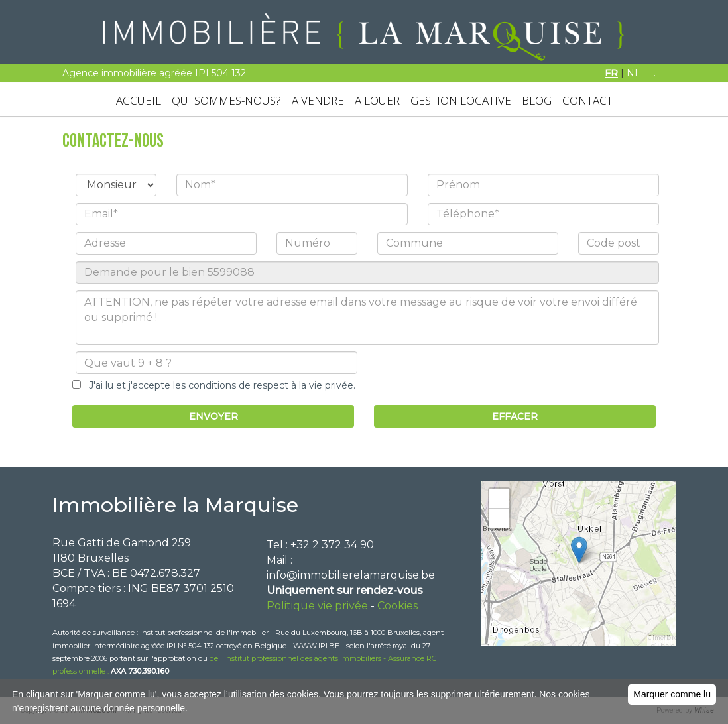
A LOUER (377, 100)
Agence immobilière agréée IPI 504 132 (154, 73)
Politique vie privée (317, 606)
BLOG (537, 100)
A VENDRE (318, 100)
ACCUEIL (139, 100)
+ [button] (500, 499)
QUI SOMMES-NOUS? (226, 100)
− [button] (500, 518)
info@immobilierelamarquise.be (351, 575)
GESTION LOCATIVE (461, 100)
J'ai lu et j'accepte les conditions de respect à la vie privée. (218, 385)
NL (634, 73)
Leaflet (661, 641)
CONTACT (587, 100)
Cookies (397, 606)
